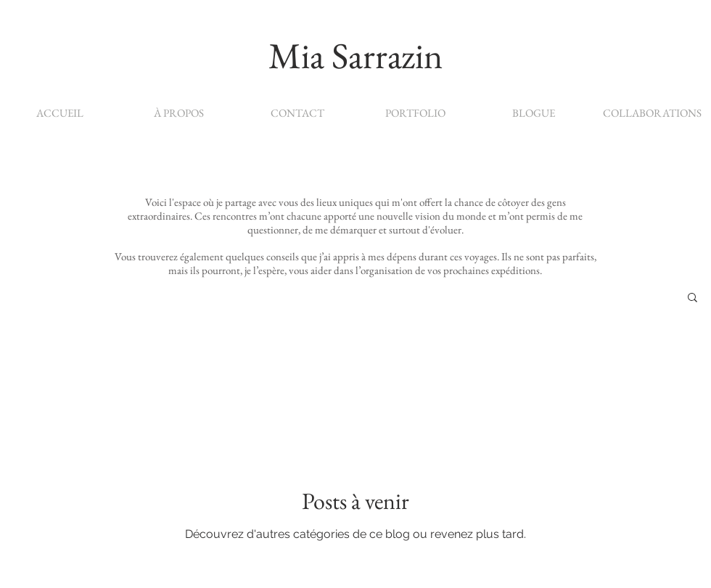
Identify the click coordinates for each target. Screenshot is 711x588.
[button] (692, 298)
